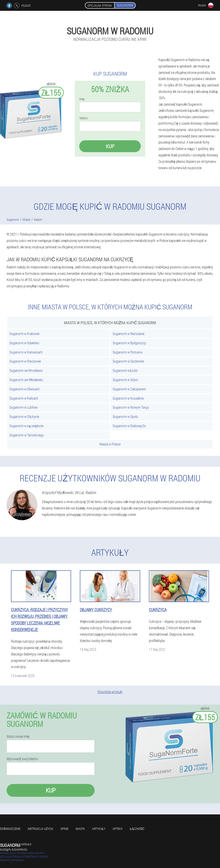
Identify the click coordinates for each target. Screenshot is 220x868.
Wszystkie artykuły (110, 692)
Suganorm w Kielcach (24, 398)
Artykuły (99, 829)
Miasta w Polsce (110, 444)
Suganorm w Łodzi (125, 370)
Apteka (118, 829)
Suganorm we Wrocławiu (26, 370)
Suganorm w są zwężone (27, 426)
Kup (110, 146)
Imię (82, 99)
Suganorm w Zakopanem (129, 389)
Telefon (83, 118)
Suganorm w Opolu (125, 416)
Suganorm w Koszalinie (128, 398)
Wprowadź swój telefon (22, 759)
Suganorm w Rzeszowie (25, 361)
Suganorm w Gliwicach (25, 389)
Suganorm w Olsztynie (24, 416)
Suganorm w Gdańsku (24, 343)
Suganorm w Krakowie (24, 334)
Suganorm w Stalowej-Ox (129, 426)
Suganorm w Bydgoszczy (129, 343)
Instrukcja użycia (40, 829)
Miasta (80, 829)
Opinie (64, 829)
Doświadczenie (10, 829)
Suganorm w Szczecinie (128, 361)
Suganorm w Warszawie (128, 334)
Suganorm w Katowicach (26, 352)
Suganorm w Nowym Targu (131, 407)
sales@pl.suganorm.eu (14, 849)
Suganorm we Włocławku (26, 380)
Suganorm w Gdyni (125, 380)
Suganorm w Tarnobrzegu (27, 435)
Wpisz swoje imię (18, 736)
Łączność (137, 829)
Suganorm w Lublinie (23, 407)
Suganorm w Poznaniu (128, 352)
